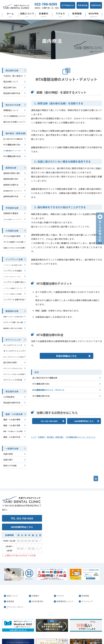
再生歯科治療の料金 (11, 398)
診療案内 (44, 20)
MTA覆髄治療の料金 (41, 361)
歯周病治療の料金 (10, 198)
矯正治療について (10, 87)
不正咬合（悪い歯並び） (13, 81)
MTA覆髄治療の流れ (41, 349)
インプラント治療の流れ (13, 282)
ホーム (10, 20)
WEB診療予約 (37, 586)
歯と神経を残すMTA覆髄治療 (45, 343)
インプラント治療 (13, 259)
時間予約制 (89, 12)
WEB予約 (94, 20)
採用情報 (77, 20)
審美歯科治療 (11, 310)
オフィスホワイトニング (13, 348)
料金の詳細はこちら (66, 321)
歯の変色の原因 (9, 359)
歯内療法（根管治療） (15, 137)
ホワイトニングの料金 (12, 376)
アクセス (60, 20)
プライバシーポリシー (15, 591)
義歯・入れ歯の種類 (11, 415)
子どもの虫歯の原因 (11, 237)
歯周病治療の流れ (10, 181)
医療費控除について (64, 586)
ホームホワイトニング (12, 343)
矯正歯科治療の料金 (11, 98)
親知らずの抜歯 (9, 460)
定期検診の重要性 (10, 215)
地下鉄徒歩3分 (63, 12)
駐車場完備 (77, 12)
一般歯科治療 (11, 443)
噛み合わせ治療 (12, 110)
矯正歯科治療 (11, 76)
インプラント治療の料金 (13, 298)
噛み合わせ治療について (13, 126)
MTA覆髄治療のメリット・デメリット (48, 355)
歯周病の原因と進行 (11, 176)
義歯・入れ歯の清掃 (11, 421)
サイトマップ (86, 586)
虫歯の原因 (8, 448)
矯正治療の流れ (9, 93)
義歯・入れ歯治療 (13, 410)
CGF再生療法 (8, 393)
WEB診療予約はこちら (84, 386)
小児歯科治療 (11, 232)
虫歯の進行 (8, 454)
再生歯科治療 (11, 388)
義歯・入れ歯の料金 (11, 432)
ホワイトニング (12, 337)
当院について (27, 20)
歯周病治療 (10, 171)
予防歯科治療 (11, 210)
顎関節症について (10, 115)
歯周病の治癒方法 (10, 187)
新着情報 (10, 586)
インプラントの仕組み (12, 270)
